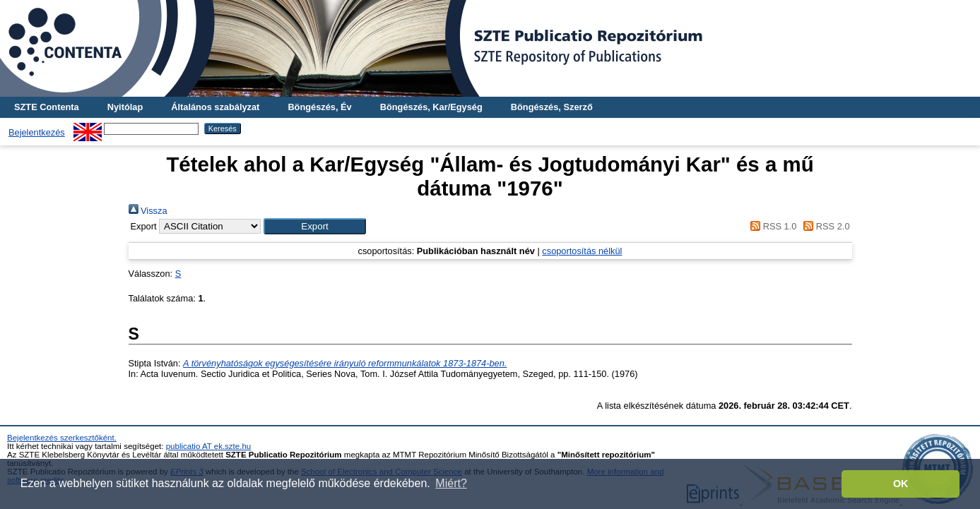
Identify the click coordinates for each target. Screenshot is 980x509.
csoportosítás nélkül (582, 251)
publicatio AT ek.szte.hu (209, 446)
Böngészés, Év (319, 107)
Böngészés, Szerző (552, 107)
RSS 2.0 (825, 226)
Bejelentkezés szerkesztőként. (62, 438)
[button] (315, 226)
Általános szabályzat (215, 107)
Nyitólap (125, 107)
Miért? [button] (451, 483)
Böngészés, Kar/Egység (431, 107)
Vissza (148, 211)
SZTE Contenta (47, 107)
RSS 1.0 (772, 226)
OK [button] (901, 484)
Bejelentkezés (37, 132)
